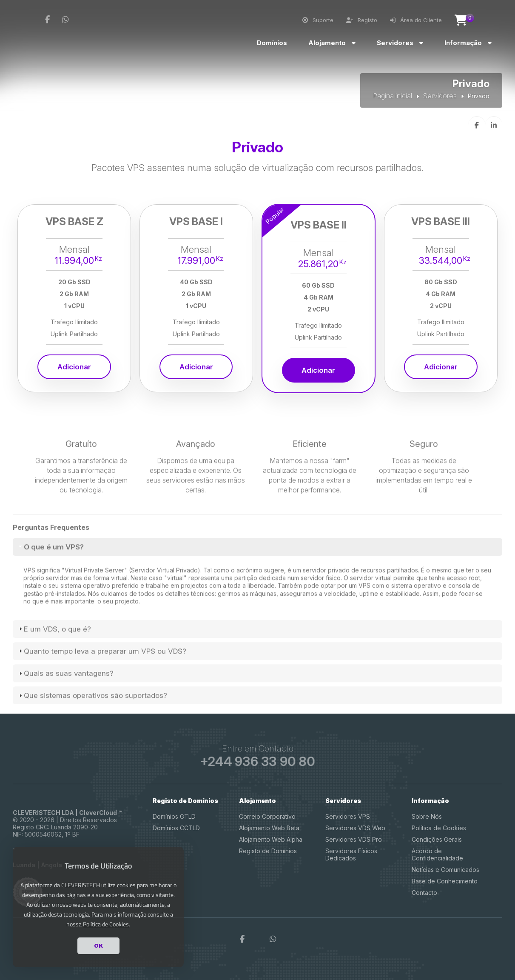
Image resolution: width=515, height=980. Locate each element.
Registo (362, 20)
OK (98, 946)
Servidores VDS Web (355, 828)
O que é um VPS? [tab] (50, 575)
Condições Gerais (437, 839)
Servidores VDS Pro (354, 839)
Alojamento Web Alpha (271, 839)
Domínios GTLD (174, 816)
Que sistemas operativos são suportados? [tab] (92, 724)
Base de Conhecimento (445, 881)
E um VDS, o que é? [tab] (54, 657)
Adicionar (74, 367)
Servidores (440, 96)
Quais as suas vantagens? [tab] (65, 702)
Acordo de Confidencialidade (437, 854)
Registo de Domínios (268, 851)
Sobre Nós (427, 816)
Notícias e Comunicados (445, 870)
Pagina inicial (393, 96)
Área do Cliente (416, 20)
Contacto (424, 893)
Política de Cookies (439, 828)
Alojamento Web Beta (269, 828)
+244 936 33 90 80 (258, 761)
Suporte (318, 20)
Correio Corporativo (267, 816)
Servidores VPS (348, 816)
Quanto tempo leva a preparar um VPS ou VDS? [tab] (102, 680)
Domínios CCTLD (176, 828)
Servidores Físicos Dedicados (351, 854)
